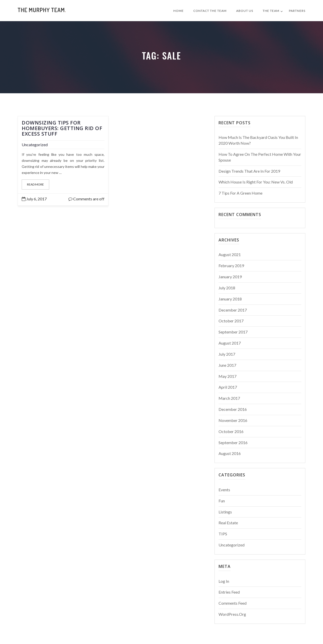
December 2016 (233, 409)
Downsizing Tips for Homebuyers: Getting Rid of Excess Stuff (62, 128)
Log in (224, 581)
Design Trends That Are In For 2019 (249, 171)
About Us (245, 11)
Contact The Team (210, 11)
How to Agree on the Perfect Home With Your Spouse (260, 157)
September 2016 (233, 442)
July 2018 (227, 288)
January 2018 (230, 299)
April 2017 (228, 387)
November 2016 (233, 420)
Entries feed (229, 592)
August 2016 (230, 453)
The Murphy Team (42, 10)
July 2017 (227, 354)
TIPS (223, 534)
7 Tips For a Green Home (240, 193)
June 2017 (227, 365)
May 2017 (227, 376)
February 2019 (231, 266)
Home (179, 11)
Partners (297, 11)
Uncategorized (35, 145)
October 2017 (231, 321)
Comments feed (233, 603)
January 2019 (230, 277)
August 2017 (230, 343)
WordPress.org (232, 614)
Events (224, 490)
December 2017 (233, 310)
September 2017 (233, 332)
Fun (222, 501)
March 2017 (229, 398)
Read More (35, 184)
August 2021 (230, 254)
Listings (225, 512)
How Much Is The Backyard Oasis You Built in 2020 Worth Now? (258, 140)
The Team (271, 11)
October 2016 (231, 431)
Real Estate (228, 523)
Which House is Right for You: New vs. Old (256, 182)
